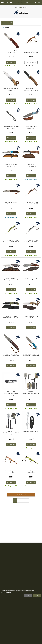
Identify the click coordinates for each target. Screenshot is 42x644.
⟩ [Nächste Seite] (23, 501)
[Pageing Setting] (39, 27)
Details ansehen (6, 592)
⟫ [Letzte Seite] (27, 501)
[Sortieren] (19, 27)
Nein (28, 595)
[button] (31, 3)
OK (37, 595)
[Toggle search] (27, 3)
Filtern (7, 23)
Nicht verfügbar (31, 62)
